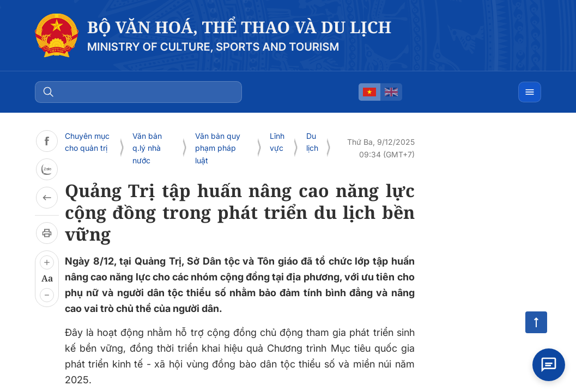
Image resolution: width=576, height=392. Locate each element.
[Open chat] (549, 365)
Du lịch (312, 142)
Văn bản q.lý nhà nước (147, 148)
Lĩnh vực (277, 142)
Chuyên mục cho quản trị (87, 142)
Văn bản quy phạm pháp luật (218, 148)
